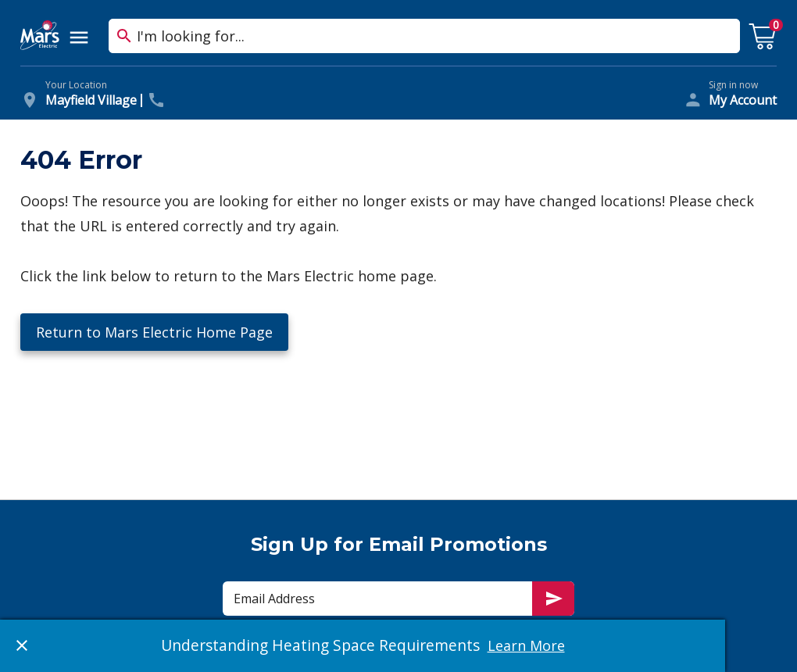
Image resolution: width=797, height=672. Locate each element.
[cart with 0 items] (763, 38)
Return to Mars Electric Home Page (154, 332)
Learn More (526, 645)
